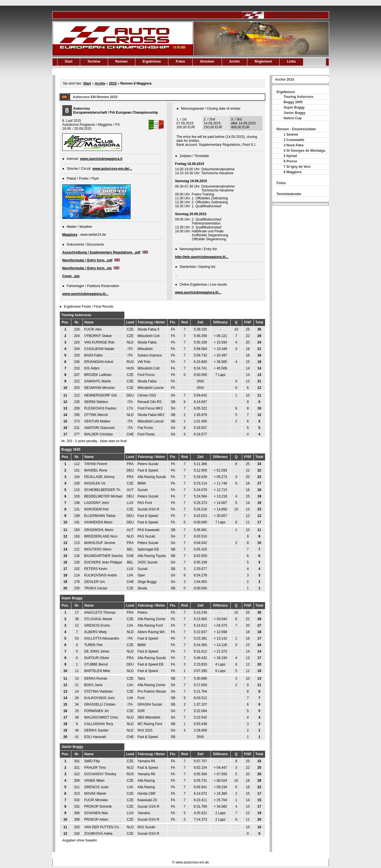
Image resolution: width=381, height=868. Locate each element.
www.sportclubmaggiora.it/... (85, 294)
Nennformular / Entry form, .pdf (87, 260)
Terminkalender (289, 194)
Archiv (234, 61)
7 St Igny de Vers (297, 167)
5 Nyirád (290, 156)
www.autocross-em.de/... (112, 169)
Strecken (207, 61)
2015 (113, 83)
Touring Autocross (299, 97)
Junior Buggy (295, 113)
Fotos (180, 61)
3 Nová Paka (294, 145)
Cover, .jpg (71, 276)
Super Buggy (294, 107)
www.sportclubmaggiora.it (101, 159)
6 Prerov (290, 161)
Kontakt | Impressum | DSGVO (299, 15)
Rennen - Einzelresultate (296, 129)
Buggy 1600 (293, 102)
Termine (94, 61)
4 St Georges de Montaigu (305, 151)
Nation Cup (293, 118)
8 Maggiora (293, 172)
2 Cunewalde (294, 140)
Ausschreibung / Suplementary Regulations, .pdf (101, 252)
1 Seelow (291, 135)
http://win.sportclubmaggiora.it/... (202, 257)
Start (69, 61)
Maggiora (70, 235)
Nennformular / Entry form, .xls (87, 268)
